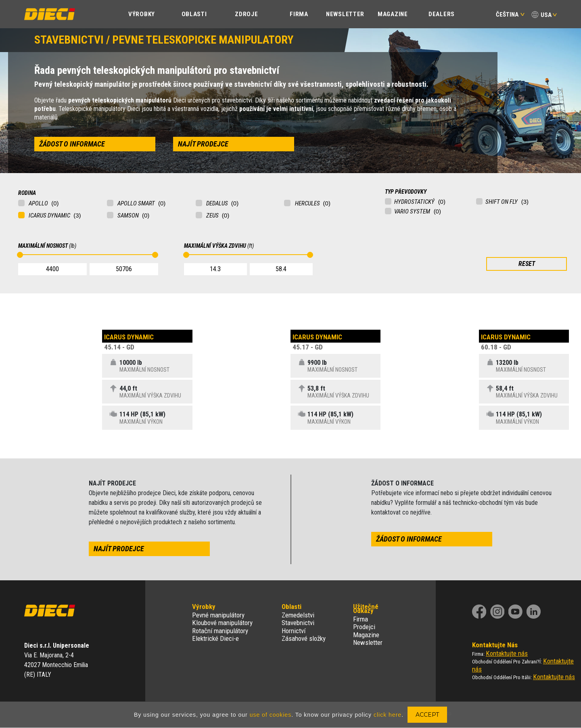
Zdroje (246, 14)
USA (546, 15)
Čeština (510, 15)
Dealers (442, 14)
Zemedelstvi (298, 615)
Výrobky (142, 14)
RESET (527, 264)
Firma (299, 14)
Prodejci (364, 627)
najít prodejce (203, 144)
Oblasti (194, 14)
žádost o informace (72, 144)
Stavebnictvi (298, 623)
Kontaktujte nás (507, 653)
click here (388, 715)
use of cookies (271, 715)
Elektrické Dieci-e (215, 638)
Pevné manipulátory (218, 615)
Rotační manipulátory (220, 631)
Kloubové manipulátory (222, 623)
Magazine (393, 14)
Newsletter (345, 14)
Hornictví (294, 631)
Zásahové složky (304, 638)
